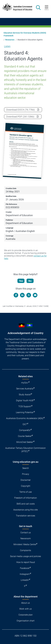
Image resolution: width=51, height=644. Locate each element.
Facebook (25, 568)
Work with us (26, 609)
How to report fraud (26, 562)
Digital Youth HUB (25, 401)
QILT (25, 424)
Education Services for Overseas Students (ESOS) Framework (25, 34)
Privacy (26, 474)
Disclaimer (26, 480)
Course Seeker (25, 436)
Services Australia (25, 389)
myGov (25, 383)
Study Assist (25, 395)
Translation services (26, 516)
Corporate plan (26, 615)
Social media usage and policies (26, 556)
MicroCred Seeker (25, 442)
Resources (10, 40)
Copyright (26, 486)
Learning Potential (25, 412)
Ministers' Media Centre (25, 544)
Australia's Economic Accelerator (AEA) (25, 418)
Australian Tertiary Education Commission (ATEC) (26, 450)
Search (26, 468)
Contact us (26, 533)
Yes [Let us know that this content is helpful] (21, 281)
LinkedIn (25, 580)
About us (26, 603)
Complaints (26, 550)
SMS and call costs (26, 504)
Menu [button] (47, 10)
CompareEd (25, 430)
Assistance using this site (26, 510)
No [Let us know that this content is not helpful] (30, 281)
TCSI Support (25, 406)
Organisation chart (26, 621)
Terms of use (26, 492)
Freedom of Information (26, 498)
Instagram (25, 574)
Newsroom (26, 538)
